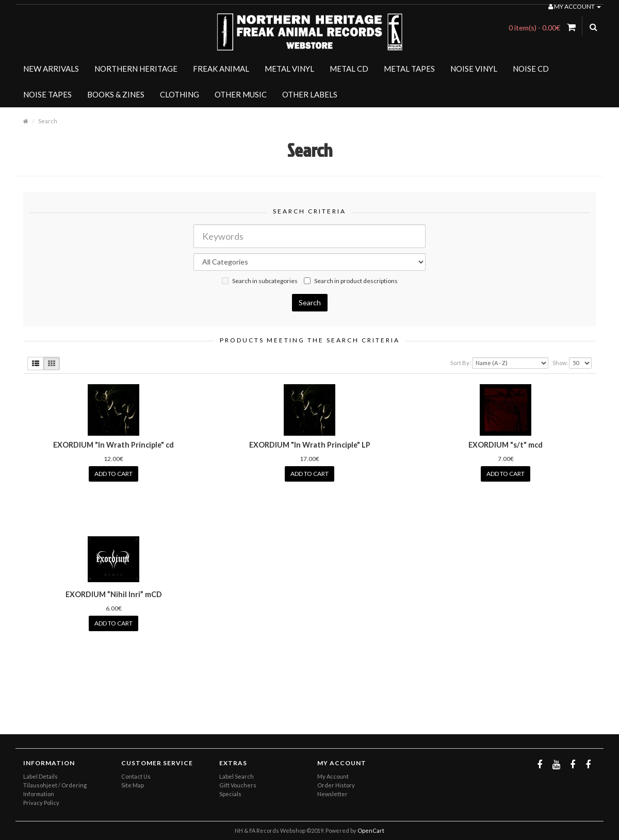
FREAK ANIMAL (221, 69)
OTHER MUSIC (241, 94)
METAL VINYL (289, 69)
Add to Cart (113, 474)
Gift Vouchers (238, 785)
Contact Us (136, 776)
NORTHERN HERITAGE (136, 69)
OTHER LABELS (310, 94)
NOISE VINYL (474, 69)
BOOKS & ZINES (116, 94)
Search (48, 121)
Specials (230, 794)
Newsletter (332, 794)
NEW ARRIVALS (51, 69)
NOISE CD (531, 69)
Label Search (237, 776)
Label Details (40, 776)
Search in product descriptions (351, 281)
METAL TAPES (409, 69)
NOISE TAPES (47, 94)
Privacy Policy (41, 803)
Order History (336, 785)
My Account (333, 776)
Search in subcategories (260, 281)
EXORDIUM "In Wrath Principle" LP (310, 445)
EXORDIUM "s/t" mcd (506, 445)
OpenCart (371, 830)
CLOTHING (180, 94)
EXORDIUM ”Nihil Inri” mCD (114, 594)
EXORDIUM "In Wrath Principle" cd (113, 445)
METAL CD (349, 69)
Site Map (133, 785)
